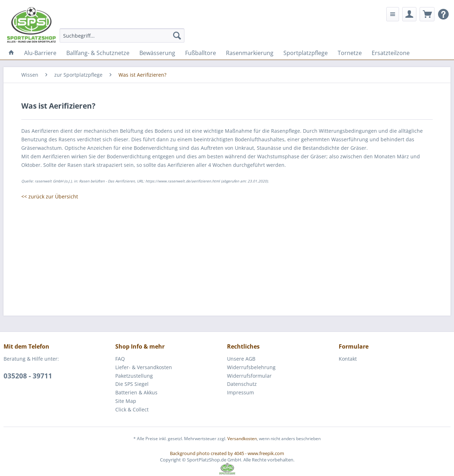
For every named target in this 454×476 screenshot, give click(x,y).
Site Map (126, 401)
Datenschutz (242, 384)
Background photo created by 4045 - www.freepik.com (227, 453)
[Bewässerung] (157, 53)
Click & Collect (132, 409)
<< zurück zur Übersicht (50, 196)
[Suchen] (177, 35)
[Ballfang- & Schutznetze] (98, 53)
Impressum (240, 392)
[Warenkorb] (427, 14)
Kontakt (348, 359)
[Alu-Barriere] (40, 53)
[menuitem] (122, 35)
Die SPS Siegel (132, 384)
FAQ (120, 359)
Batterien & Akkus (136, 392)
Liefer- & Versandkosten (144, 367)
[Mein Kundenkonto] (409, 14)
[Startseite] (11, 53)
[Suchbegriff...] (122, 35)
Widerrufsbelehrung (251, 367)
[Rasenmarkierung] (250, 53)
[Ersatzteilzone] (391, 53)
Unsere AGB (241, 359)
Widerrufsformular (249, 376)
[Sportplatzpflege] (306, 53)
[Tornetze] (350, 53)
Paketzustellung (134, 376)
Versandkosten (242, 439)
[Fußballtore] (201, 53)
